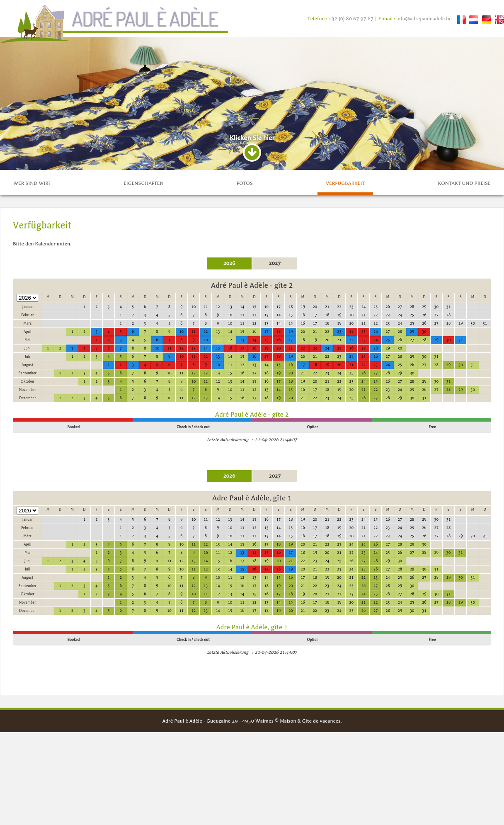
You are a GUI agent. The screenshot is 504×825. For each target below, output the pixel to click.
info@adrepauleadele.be (424, 19)
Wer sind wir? (32, 291)
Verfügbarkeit (345, 291)
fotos (245, 291)
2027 (275, 371)
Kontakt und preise (464, 291)
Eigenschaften (143, 291)
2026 (229, 371)
